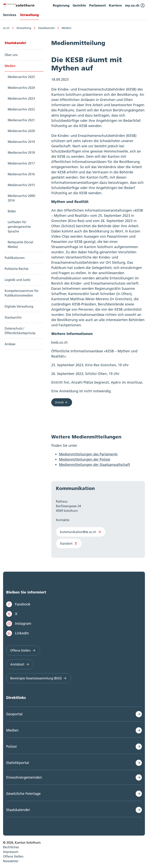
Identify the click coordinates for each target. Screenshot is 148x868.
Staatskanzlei (46, 28)
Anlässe (10, 344)
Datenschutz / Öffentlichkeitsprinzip (20, 331)
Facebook (18, 604)
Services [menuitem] (10, 15)
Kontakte (63, 520)
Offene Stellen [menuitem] (13, 856)
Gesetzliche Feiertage (23, 794)
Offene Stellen (23, 650)
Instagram (19, 624)
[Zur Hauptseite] (19, 5)
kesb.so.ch (59, 342)
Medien (67, 28)
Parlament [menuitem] (98, 5)
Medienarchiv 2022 (21, 109)
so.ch (6, 28)
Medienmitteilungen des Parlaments (88, 454)
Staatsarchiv (13, 317)
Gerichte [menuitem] (79, 5)
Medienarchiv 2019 (21, 142)
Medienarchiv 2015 (21, 185)
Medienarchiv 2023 (21, 98)
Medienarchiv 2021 (21, 120)
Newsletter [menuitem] (11, 861)
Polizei (11, 746)
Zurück (62, 402)
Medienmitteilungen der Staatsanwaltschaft (95, 465)
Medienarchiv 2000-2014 (22, 198)
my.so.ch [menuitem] (135, 5)
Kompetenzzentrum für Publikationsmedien (22, 293)
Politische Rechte (17, 269)
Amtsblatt (20, 664)
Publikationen (15, 258)
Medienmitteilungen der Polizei (85, 459)
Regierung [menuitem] (61, 5)
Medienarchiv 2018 (21, 153)
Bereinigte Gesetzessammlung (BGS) (39, 678)
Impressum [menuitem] (11, 852)
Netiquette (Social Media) (20, 244)
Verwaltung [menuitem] (29, 15)
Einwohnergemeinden (24, 777)
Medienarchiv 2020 (21, 131)
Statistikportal (18, 763)
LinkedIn (18, 633)
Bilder (12, 211)
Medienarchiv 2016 (21, 174)
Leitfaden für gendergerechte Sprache (19, 227)
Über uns (11, 55)
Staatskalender (18, 810)
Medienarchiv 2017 (21, 163)
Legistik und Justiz (18, 280)
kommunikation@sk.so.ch (81, 532)
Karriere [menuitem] (115, 5)
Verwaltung (24, 28)
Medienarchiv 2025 (21, 77)
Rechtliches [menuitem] (11, 847)
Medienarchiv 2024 (21, 88)
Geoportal (14, 714)
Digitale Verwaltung (19, 306)
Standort (69, 543)
